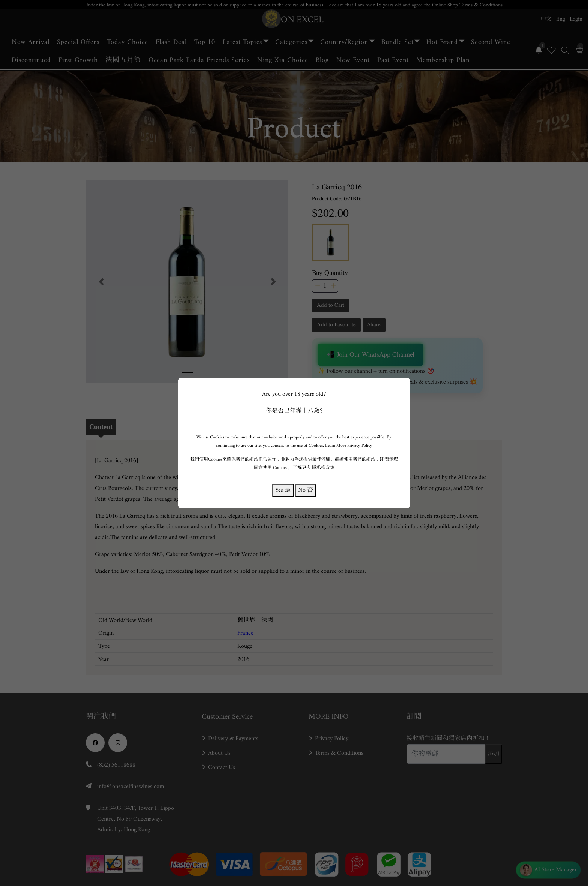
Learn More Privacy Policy (349, 445)
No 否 (306, 490)
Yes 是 (283, 490)
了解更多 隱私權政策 (314, 468)
